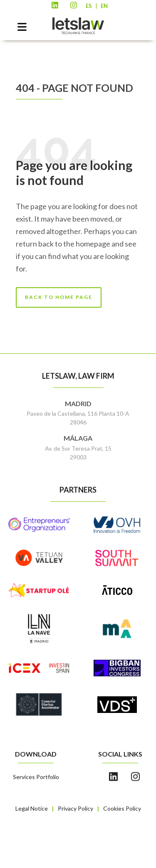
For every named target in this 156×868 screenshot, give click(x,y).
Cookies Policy (122, 808)
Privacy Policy (76, 808)
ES (89, 6)
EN (104, 6)
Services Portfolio (36, 777)
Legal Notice (32, 808)
